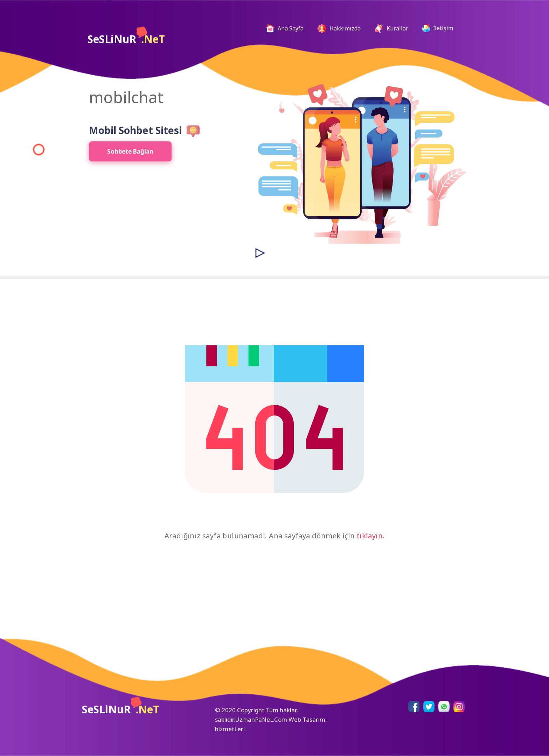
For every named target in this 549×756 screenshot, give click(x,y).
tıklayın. (371, 536)
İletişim (438, 28)
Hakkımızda (339, 29)
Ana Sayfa (287, 29)
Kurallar (391, 29)
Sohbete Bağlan (130, 151)
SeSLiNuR (126, 36)
